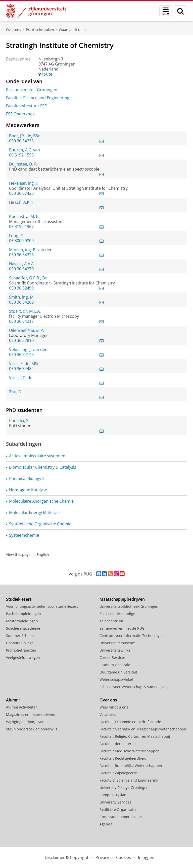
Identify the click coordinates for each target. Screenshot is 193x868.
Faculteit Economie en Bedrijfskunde (130, 722)
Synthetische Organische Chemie (40, 524)
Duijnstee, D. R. (23, 164)
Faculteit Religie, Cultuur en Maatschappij (135, 736)
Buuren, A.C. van (25, 150)
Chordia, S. (19, 421)
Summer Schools (20, 636)
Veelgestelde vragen (23, 657)
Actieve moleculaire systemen (37, 456)
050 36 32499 (21, 288)
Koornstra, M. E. (24, 216)
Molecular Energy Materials (35, 512)
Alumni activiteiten (22, 707)
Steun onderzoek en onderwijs (32, 729)
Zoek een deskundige (117, 614)
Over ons (14, 30)
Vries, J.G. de (21, 378)
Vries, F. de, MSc (24, 364)
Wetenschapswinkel (116, 679)
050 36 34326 (21, 255)
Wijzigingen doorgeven (25, 722)
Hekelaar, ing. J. (23, 183)
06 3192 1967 (21, 227)
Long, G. (17, 236)
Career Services (113, 657)
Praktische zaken (40, 30)
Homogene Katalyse (28, 490)
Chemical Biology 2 (27, 478)
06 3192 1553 (21, 155)
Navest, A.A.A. (22, 264)
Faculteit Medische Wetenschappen (130, 751)
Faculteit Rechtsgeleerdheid (123, 758)
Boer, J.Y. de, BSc (25, 136)
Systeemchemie (24, 535)
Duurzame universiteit (118, 672)
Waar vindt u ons (73, 30)
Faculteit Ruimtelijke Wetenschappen (131, 766)
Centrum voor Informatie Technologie (131, 636)
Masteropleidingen (22, 621)
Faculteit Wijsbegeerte (118, 773)
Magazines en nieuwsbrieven (31, 714)
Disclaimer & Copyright (67, 857)
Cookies (124, 857)
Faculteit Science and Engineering (38, 98)
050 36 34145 (21, 355)
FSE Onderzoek (20, 114)
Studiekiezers (19, 599)
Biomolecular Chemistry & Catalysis (43, 467)
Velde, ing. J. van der (28, 349)
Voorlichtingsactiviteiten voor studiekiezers (42, 606)
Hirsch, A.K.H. (22, 202)
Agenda (106, 824)
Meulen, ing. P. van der (30, 250)
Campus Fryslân (113, 795)
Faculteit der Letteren (118, 744)
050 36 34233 (21, 141)
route (47, 74)
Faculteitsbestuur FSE (26, 106)
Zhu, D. (16, 392)
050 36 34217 (21, 321)
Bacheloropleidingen (23, 614)
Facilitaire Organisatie (118, 809)
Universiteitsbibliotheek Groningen (129, 606)
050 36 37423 (21, 193)
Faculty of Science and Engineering (129, 780)
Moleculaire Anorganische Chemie (41, 501)
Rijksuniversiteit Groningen (32, 90)
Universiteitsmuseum (117, 643)
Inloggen (146, 857)
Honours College (20, 643)
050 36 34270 (21, 269)
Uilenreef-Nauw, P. (27, 330)
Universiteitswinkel (115, 650)
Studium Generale (115, 665)
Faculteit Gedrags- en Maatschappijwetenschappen (143, 729)
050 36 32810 (21, 340)
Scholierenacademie (23, 628)
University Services (115, 802)
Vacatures (108, 714)
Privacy (102, 857)
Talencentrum (111, 621)
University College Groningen (124, 787)
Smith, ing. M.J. (23, 297)
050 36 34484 (21, 369)
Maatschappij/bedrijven (122, 599)
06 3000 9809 (21, 241)
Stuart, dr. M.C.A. (25, 311)
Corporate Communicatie (121, 817)
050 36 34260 (21, 302)
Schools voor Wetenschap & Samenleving (134, 687)
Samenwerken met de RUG (122, 628)
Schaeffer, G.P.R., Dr (28, 278)
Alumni (13, 700)
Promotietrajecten (21, 650)
